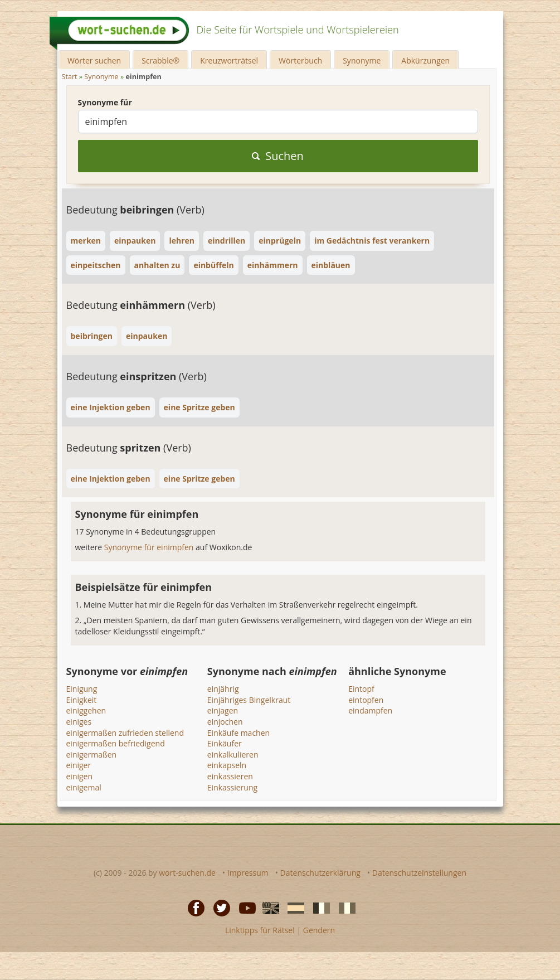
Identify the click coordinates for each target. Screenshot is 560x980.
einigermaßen (92, 755)
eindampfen (370, 710)
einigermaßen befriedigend (116, 743)
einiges (79, 722)
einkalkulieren (233, 755)
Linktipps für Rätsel (260, 930)
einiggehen (86, 710)
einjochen (225, 722)
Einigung (82, 689)
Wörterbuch (300, 60)
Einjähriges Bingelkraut (249, 700)
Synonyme (362, 60)
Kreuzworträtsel (229, 60)
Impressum (248, 873)
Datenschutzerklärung (320, 873)
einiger (79, 765)
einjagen (223, 710)
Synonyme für (105, 102)
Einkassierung (232, 787)
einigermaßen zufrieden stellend (125, 733)
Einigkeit (82, 700)
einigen (80, 776)
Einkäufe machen (238, 733)
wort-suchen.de (187, 873)
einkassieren (230, 776)
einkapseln (227, 765)
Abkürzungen (425, 60)
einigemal (84, 787)
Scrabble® (160, 60)
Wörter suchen (94, 60)
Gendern (319, 930)
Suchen (278, 156)
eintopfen (366, 700)
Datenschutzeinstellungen (419, 873)
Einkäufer (225, 743)
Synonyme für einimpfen (150, 547)
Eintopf (361, 689)
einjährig (223, 689)
